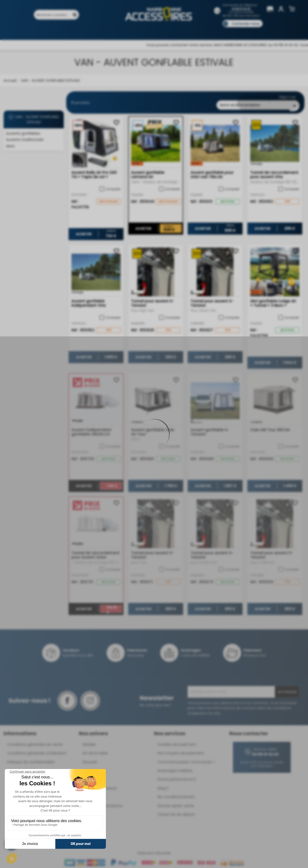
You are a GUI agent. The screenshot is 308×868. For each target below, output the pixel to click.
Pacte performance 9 (177, 775)
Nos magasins (137, 31)
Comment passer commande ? (186, 758)
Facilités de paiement (177, 740)
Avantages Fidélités (175, 767)
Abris (10, 146)
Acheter (84, 230)
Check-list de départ (176, 810)
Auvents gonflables (23, 133)
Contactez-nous (246, 24)
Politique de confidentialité (31, 758)
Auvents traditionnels (25, 139)
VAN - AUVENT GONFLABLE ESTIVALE (34, 119)
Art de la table (95, 749)
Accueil (10, 80)
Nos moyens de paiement (181, 749)
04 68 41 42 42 (241, 9)
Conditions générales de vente (35, 740)
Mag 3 (163, 784)
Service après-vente (176, 802)
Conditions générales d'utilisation (37, 749)
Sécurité (90, 758)
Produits (33, 31)
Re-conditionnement (176, 793)
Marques (163, 31)
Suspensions (94, 767)
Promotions (58, 31)
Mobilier (89, 740)
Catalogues (221, 31)
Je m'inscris (287, 688)
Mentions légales (22, 767)
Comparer (110, 185)
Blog (242, 31)
